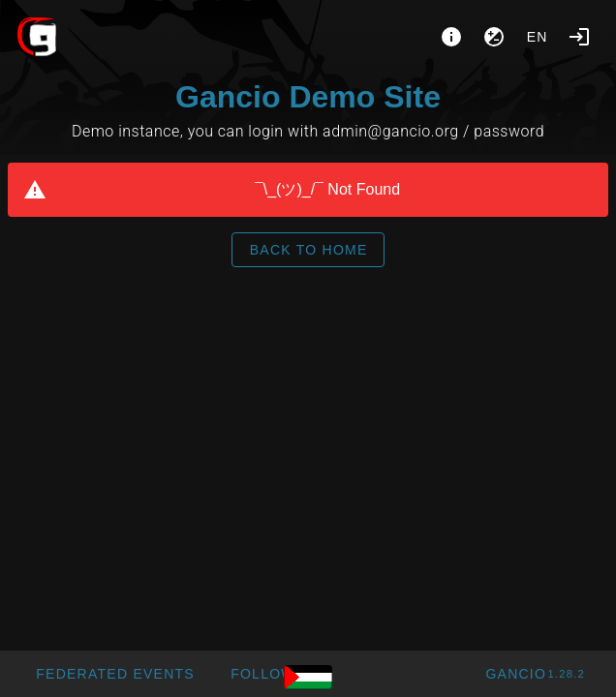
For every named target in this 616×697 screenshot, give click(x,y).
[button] (115, 674)
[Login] (579, 37)
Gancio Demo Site (308, 97)
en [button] (538, 37)
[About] (451, 37)
